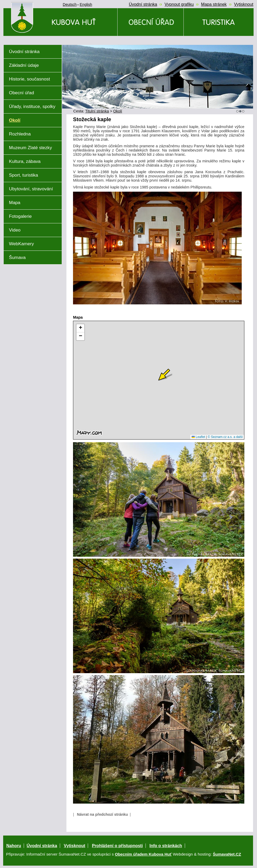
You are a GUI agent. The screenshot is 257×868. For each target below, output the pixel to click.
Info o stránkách (166, 846)
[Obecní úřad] (151, 22)
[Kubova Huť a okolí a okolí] (219, 22)
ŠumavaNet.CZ (227, 854)
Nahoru (14, 846)
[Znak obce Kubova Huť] (32, 38)
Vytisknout (74, 846)
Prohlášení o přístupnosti (117, 846)
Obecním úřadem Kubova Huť (143, 854)
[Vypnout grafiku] (179, 4)
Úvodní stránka (42, 846)
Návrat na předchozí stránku (103, 814)
